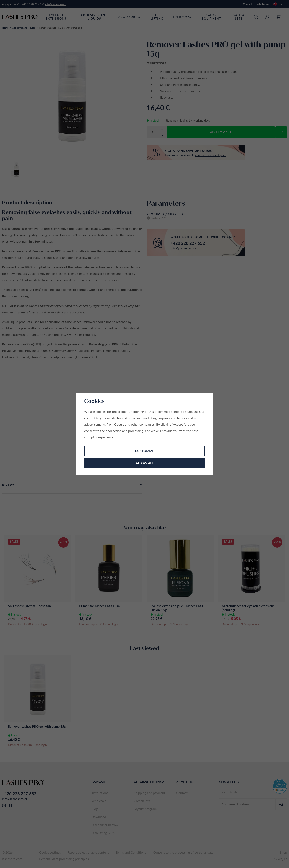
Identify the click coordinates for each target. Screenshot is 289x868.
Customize (144, 451)
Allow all (145, 463)
